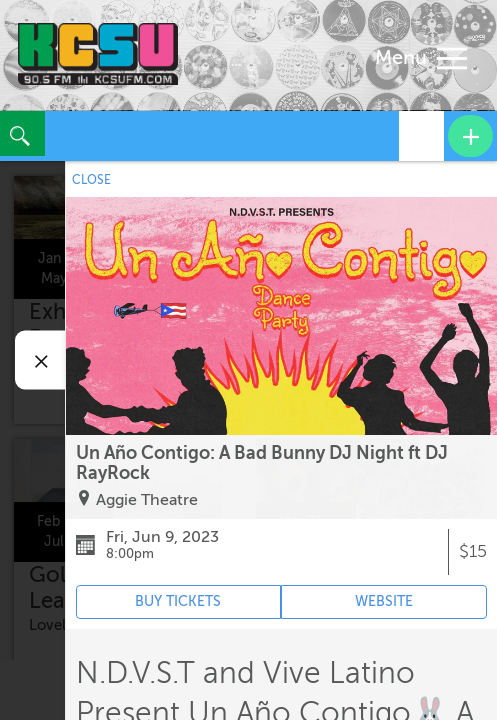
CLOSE (91, 180)
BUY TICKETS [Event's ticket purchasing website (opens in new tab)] (178, 601)
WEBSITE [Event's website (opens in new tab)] (384, 601)
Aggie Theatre (147, 500)
